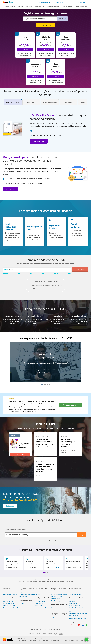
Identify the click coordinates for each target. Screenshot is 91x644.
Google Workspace (57, 601)
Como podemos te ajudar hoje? (16, 529)
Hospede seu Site (8, 598)
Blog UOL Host (55, 617)
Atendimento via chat (75, 594)
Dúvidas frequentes (75, 606)
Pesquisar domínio (46, 25)
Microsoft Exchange (57, 596)
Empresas (64, 436)
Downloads (15, 436)
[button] (44, 2)
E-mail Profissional (56, 592)
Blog (71, 2)
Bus (11, 270)
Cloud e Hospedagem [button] (53, 7)
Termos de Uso (7, 592)
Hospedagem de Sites (35, 228)
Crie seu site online (42, 589)
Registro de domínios (54, 227)
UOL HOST (58, 630)
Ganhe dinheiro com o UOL (60, 605)
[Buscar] (82, 535)
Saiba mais (10, 506)
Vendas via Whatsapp (75, 592)
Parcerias (54, 608)
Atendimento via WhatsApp (77, 608)
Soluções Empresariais (59, 589)
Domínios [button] (20, 7)
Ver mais (57, 567)
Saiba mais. (71, 428)
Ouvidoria (72, 601)
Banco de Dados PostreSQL (11, 610)
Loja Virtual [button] (29, 7)
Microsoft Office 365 (57, 599)
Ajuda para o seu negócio (59, 614)
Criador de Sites (40, 592)
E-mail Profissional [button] (67, 7)
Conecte (38, 594)
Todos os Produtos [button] (10, 7)
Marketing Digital (42, 436)
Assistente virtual (74, 603)
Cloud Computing (8, 601)
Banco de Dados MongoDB (10, 608)
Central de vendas (75, 589)
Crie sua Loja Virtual (26, 600)
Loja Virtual (23, 603)
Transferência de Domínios (27, 594)
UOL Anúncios (39, 603)
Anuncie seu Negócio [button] (81, 7)
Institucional (7, 589)
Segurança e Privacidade (10, 594)
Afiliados (54, 610)
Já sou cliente (82, 2)
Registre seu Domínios (27, 589)
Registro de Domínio (25, 592)
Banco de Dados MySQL (10, 606)
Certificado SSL (24, 596)
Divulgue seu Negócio (42, 598)
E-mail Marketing (75, 226)
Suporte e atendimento (76, 598)
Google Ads (39, 606)
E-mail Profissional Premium (59, 594)
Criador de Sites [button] (39, 7)
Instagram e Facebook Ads (43, 608)
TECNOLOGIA (40, 461)
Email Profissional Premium (10, 227)
